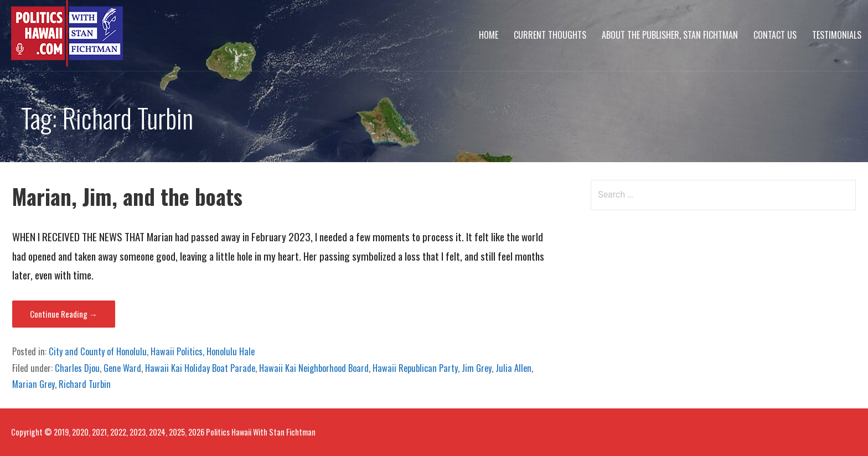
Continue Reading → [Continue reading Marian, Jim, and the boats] (64, 314)
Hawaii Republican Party (415, 368)
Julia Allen (513, 368)
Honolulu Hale (231, 351)
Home (489, 35)
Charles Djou (77, 368)
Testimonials (837, 35)
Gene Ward (122, 368)
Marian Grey (33, 384)
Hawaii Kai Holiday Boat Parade (200, 368)
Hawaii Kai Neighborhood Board (314, 368)
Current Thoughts (550, 35)
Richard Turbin (85, 384)
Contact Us (775, 35)
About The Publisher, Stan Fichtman (670, 35)
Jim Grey (477, 368)
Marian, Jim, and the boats (127, 196)
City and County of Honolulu (98, 351)
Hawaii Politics (177, 351)
